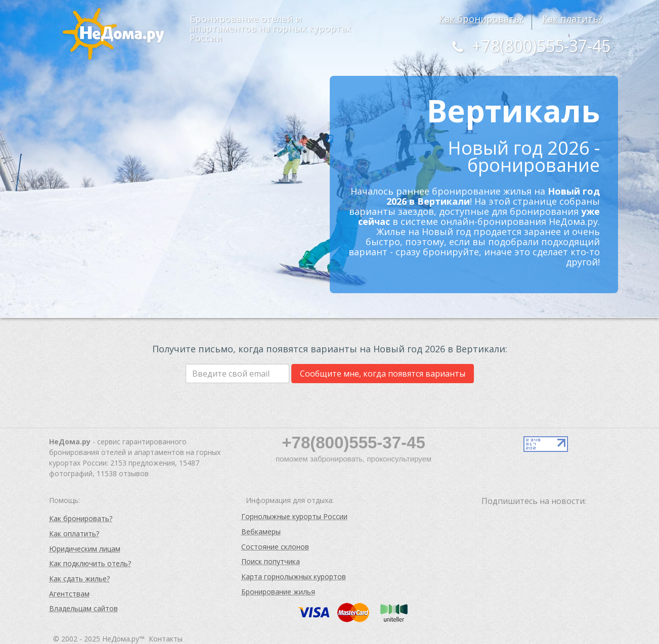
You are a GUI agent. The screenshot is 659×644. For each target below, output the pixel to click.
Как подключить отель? (90, 563)
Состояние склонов (275, 547)
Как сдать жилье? (79, 579)
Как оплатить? (74, 534)
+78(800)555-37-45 (529, 46)
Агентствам (69, 594)
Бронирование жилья (278, 592)
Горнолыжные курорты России (294, 516)
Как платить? (572, 19)
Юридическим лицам (85, 549)
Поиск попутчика (271, 561)
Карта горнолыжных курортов (294, 577)
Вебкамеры (261, 532)
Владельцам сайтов (83, 608)
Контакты (166, 639)
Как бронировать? (481, 19)
